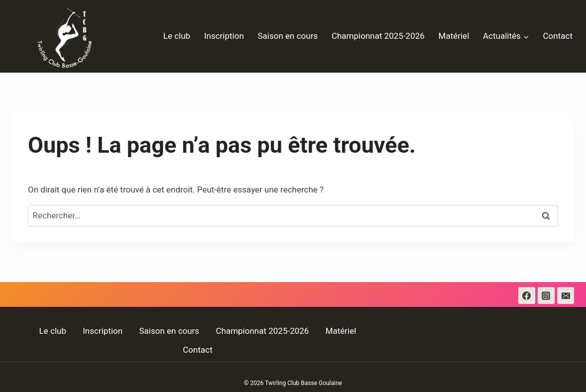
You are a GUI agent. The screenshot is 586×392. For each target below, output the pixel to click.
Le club (177, 36)
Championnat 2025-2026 (378, 36)
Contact (558, 36)
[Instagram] (546, 295)
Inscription (224, 36)
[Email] (566, 295)
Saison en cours (288, 36)
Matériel (454, 36)
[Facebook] (527, 295)
